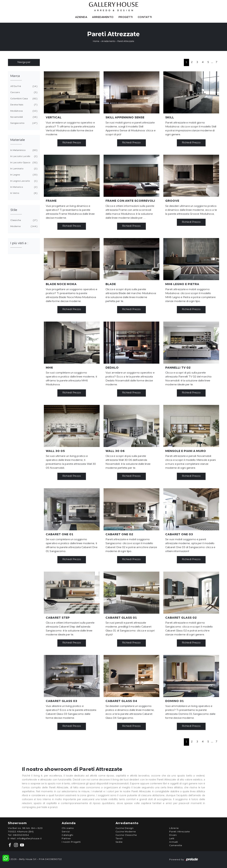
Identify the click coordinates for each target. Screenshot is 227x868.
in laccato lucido (23, 156)
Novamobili (23, 117)
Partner (66, 839)
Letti (172, 839)
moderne (23, 226)
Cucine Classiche (126, 835)
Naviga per (24, 62)
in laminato (23, 169)
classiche (23, 220)
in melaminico (23, 150)
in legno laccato (23, 181)
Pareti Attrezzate (126, 41)
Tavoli (119, 839)
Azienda (81, 17)
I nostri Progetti (71, 842)
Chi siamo (68, 828)
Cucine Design (125, 828)
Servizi (66, 832)
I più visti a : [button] (19, 243)
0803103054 (21, 835)
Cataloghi (67, 835)
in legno (23, 175)
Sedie (119, 842)
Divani (173, 835)
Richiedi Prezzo (72, 143)
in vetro (23, 193)
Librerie (174, 828)
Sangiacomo (23, 123)
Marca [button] (15, 76)
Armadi (174, 842)
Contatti (145, 17)
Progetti (126, 17)
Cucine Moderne (126, 832)
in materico (23, 187)
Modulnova (23, 111)
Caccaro (23, 92)
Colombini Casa (23, 99)
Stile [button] (14, 210)
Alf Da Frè (23, 86)
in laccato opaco (23, 163)
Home (96, 41)
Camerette (176, 845)
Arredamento (103, 17)
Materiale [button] (18, 140)
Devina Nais (23, 105)
